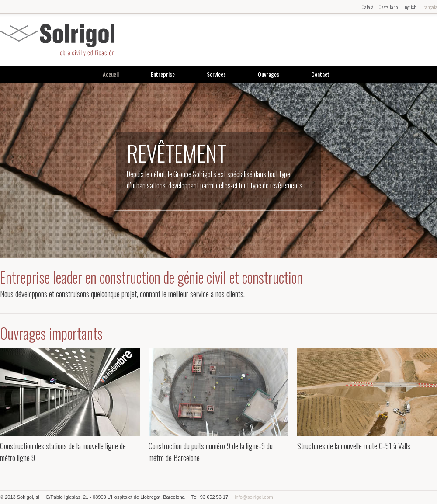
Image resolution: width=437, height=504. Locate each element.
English (409, 7)
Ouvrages (269, 74)
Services (216, 74)
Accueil (111, 74)
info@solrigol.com (254, 497)
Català (368, 7)
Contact (320, 74)
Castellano (388, 7)
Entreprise (163, 74)
